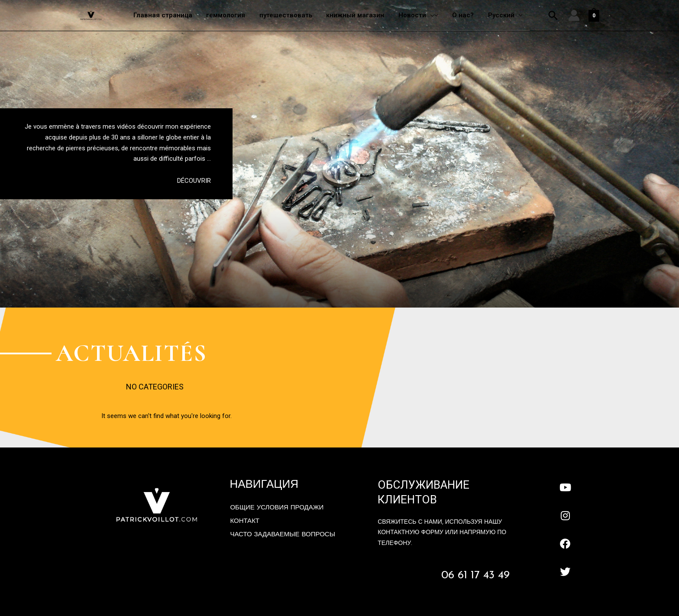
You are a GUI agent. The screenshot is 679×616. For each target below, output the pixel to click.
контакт (245, 521)
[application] (433, 15)
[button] (553, 16)
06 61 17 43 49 (475, 575)
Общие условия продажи (277, 508)
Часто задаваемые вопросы (283, 535)
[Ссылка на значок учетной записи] (574, 16)
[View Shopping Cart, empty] (594, 16)
